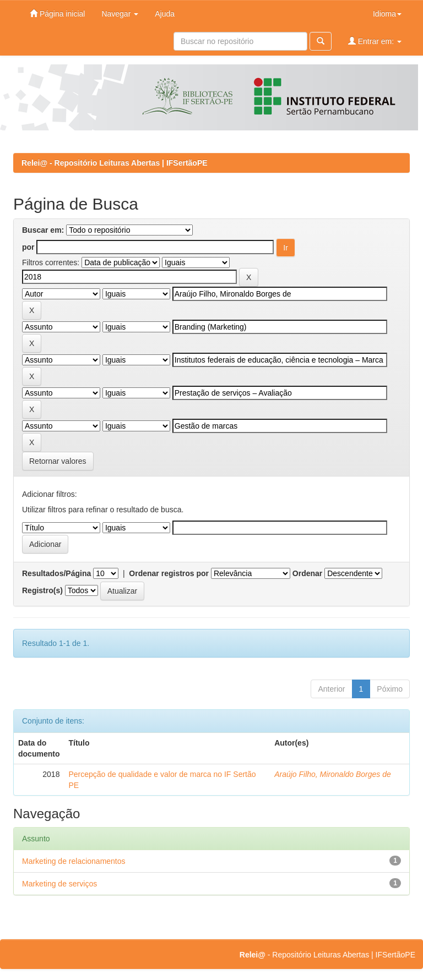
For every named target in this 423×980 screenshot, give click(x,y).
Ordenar (307, 573)
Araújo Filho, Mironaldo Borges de (333, 774)
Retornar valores (58, 461)
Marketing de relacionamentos (74, 861)
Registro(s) (42, 590)
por (28, 247)
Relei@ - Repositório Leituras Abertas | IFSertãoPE (115, 163)
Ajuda (165, 14)
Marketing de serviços (59, 884)
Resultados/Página (56, 573)
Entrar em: (375, 41)
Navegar (120, 14)
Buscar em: (43, 230)
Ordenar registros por (169, 573)
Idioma (387, 14)
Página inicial (57, 13)
